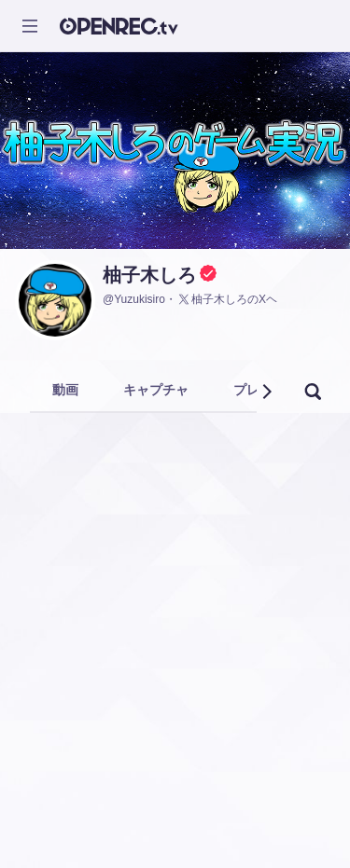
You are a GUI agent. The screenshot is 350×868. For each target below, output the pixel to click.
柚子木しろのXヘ (227, 299)
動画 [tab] (65, 390)
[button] (266, 392)
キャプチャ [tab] (156, 390)
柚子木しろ (149, 275)
